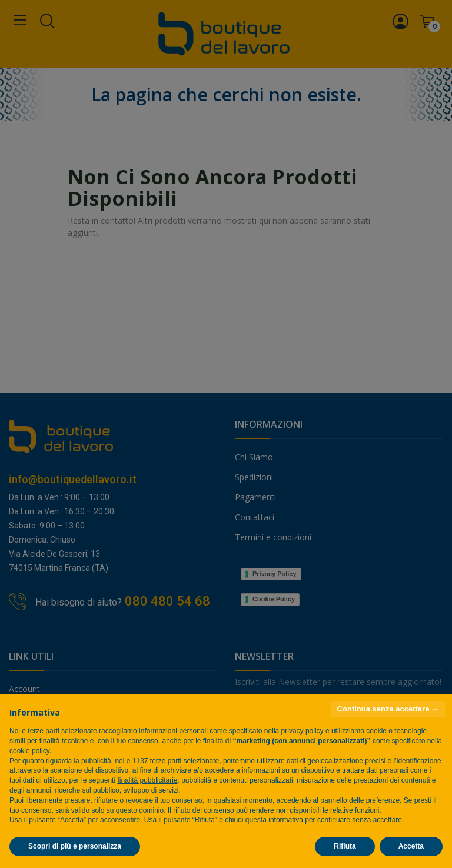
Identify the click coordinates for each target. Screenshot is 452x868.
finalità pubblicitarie (147, 780)
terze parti (166, 761)
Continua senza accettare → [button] (388, 709)
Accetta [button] (411, 846)
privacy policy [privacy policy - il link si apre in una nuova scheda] (303, 731)
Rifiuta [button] (345, 846)
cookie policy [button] (29, 751)
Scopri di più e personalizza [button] (75, 846)
